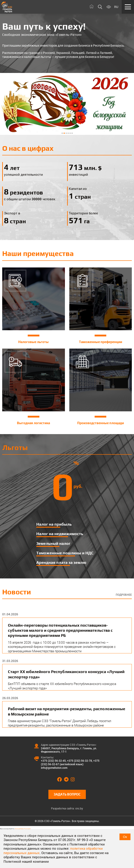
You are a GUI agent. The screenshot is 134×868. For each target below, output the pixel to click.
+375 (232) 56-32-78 (80, 761)
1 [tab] (62, 133)
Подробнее (124, 595)
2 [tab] (64, 133)
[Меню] (128, 7)
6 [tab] (72, 133)
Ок (125, 837)
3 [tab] (66, 133)
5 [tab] (70, 133)
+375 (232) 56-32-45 (53, 761)
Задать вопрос (67, 794)
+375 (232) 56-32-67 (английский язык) (70, 762)
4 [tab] (68, 133)
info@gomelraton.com (54, 768)
